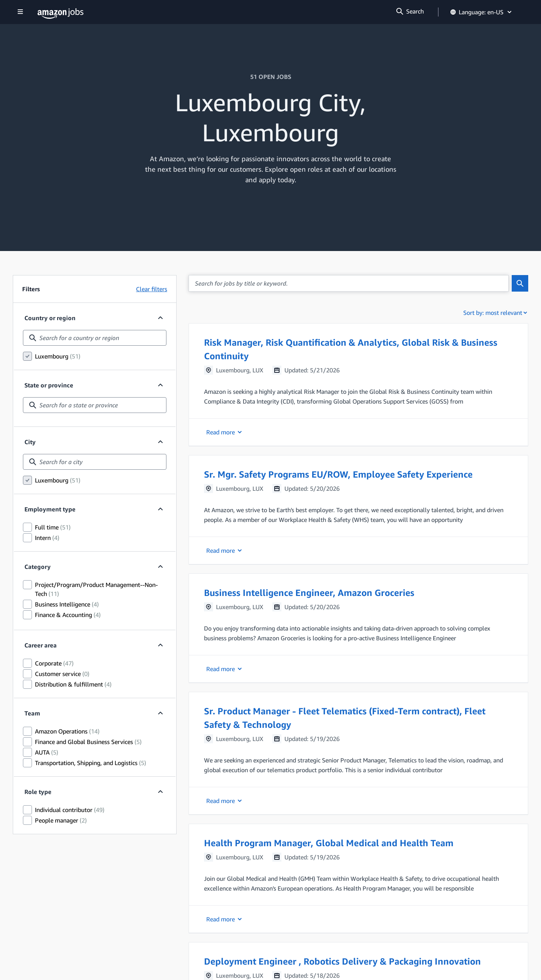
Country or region (50, 318)
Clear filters (152, 289)
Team (32, 713)
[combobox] (95, 338)
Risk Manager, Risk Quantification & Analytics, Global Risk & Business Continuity (351, 349)
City (30, 442)
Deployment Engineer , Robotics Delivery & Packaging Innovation (342, 961)
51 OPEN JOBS (271, 77)
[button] (358, 385)
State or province (49, 385)
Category (38, 567)
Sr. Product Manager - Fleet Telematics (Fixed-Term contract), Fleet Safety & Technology (345, 718)
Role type (38, 792)
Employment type (50, 509)
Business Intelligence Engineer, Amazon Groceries (309, 593)
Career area (41, 645)
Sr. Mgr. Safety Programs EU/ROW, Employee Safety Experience (338, 474)
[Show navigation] (20, 12)
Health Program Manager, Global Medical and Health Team (329, 843)
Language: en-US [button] (481, 12)
